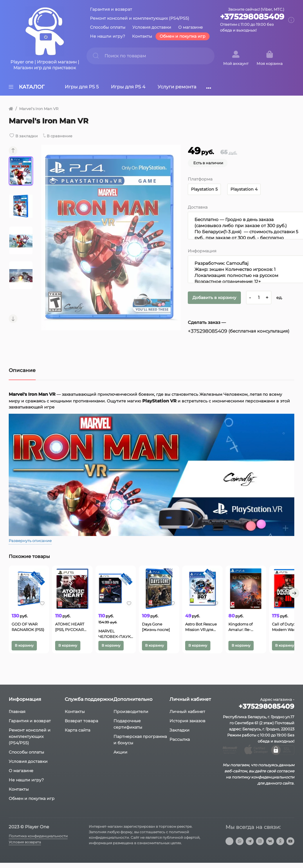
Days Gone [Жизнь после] (192, 637)
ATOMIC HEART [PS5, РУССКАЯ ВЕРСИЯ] (86, 637)
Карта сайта (77, 735)
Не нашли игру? (108, 36)
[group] (111, 238)
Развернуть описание (32, 541)
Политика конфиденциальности (40, 841)
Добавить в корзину (217, 297)
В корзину (26, 649)
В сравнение (64, 136)
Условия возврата (26, 848)
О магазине (191, 27)
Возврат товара (81, 726)
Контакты (142, 36)
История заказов (187, 726)
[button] (13, 151)
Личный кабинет (187, 717)
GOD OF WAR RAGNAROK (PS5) (29, 637)
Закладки (180, 735)
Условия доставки (152, 27)
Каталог (27, 87)
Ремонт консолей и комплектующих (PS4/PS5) (140, 18)
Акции (120, 757)
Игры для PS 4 (128, 87)
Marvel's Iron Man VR (41, 109)
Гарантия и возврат (111, 9)
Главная (17, 717)
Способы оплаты (108, 27)
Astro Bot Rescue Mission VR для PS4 (246, 637)
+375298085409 (252, 17)
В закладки (28, 136)
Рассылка (180, 745)
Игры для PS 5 (82, 87)
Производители (131, 717)
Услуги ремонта (177, 87)
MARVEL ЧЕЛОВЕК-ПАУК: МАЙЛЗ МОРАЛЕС (139, 638)
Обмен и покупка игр (183, 36)
